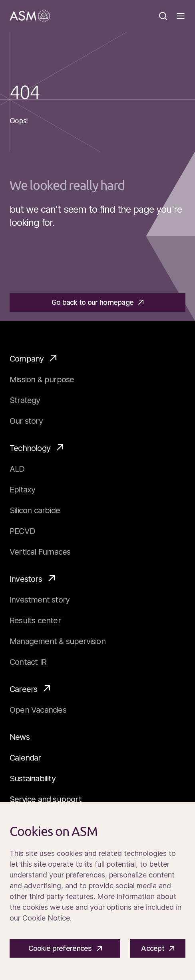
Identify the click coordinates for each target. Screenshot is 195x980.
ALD (17, 469)
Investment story (40, 600)
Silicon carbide (35, 510)
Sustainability (33, 778)
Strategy (25, 400)
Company (33, 358)
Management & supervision (58, 641)
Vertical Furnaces (40, 552)
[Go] (30, 16)
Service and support (46, 799)
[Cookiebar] (97, 891)
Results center (35, 620)
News (20, 737)
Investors (32, 579)
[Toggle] (181, 16)
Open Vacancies (38, 710)
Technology (36, 448)
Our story (26, 421)
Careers (30, 689)
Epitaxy (22, 490)
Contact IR (28, 662)
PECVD (22, 531)
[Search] (163, 16)
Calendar (25, 758)
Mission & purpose (42, 379)
